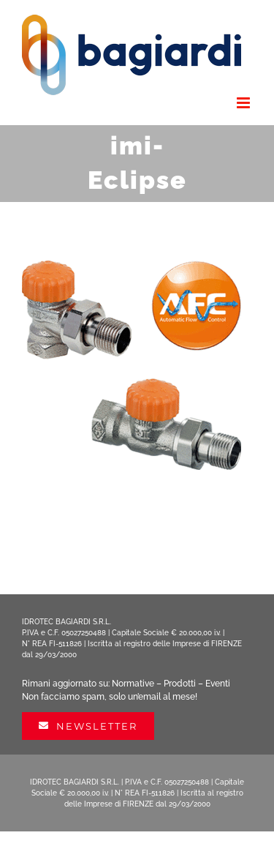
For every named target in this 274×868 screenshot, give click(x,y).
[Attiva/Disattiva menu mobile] (244, 103)
